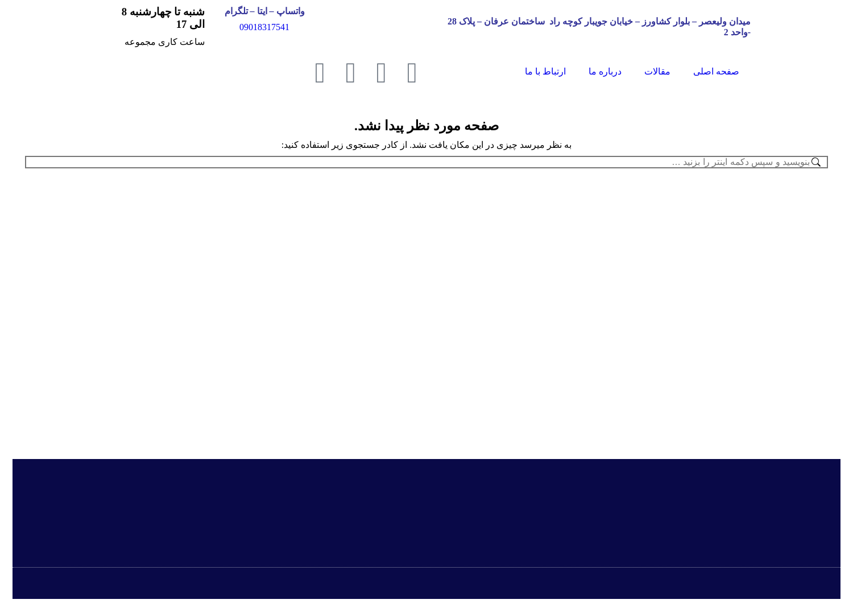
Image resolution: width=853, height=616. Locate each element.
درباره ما (605, 71)
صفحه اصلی (716, 71)
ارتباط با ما (545, 71)
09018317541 (264, 27)
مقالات (657, 71)
